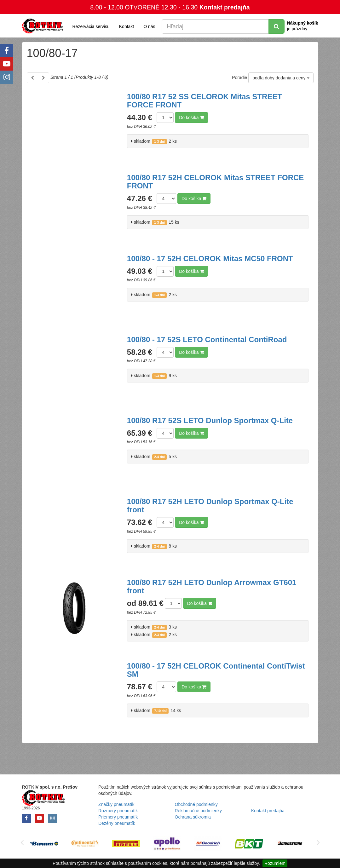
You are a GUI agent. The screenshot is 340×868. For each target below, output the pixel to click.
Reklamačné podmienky (198, 811)
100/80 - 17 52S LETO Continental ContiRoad (207, 339)
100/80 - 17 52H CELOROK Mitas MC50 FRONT (210, 259)
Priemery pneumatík (118, 817)
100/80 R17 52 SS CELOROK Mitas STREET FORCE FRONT (205, 101)
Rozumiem (275, 863)
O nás (149, 26)
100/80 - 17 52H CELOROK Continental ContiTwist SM (216, 670)
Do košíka (191, 118)
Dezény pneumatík (117, 823)
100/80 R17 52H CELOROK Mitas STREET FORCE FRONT (216, 182)
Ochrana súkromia (193, 817)
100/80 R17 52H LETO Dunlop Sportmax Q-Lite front (210, 506)
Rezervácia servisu (91, 26)
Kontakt (127, 26)
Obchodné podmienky (196, 804)
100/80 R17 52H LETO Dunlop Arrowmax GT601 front (212, 586)
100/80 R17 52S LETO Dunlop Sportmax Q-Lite (210, 420)
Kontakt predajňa (225, 7)
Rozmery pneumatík (118, 811)
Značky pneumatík (116, 804)
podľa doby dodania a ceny (281, 78)
